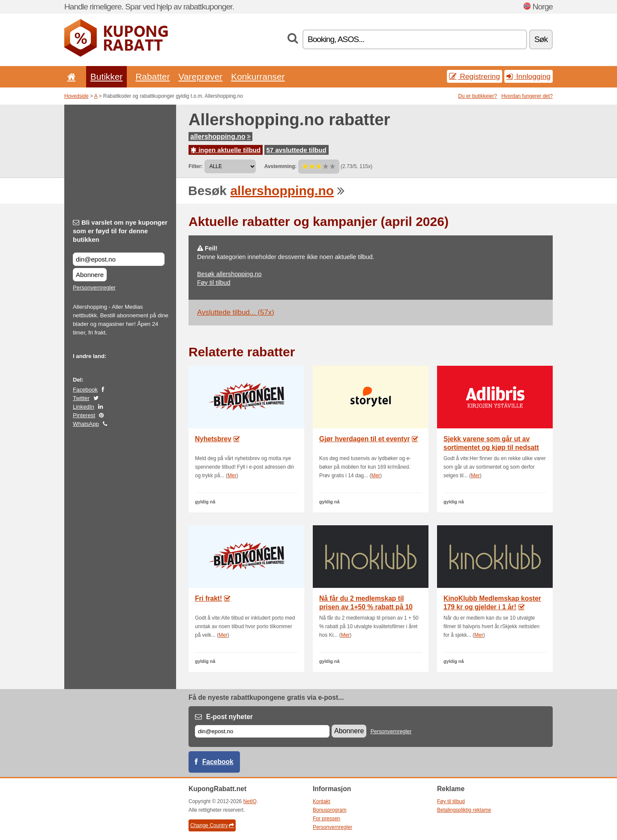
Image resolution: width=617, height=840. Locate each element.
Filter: (196, 166)
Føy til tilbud (214, 283)
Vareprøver (200, 77)
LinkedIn (84, 407)
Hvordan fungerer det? (527, 96)
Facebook (85, 390)
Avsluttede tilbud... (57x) (236, 312)
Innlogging (529, 76)
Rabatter (153, 77)
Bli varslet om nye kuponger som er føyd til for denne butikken (120, 231)
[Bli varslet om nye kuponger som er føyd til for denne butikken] (119, 259)
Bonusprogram (330, 810)
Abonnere (90, 275)
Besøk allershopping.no (229, 274)
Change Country (212, 825)
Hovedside (76, 96)
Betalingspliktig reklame (464, 810)
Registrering (475, 76)
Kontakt (322, 801)
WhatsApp (86, 424)
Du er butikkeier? (478, 96)
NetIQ (250, 801)
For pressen (326, 819)
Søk (541, 39)
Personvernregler (94, 288)
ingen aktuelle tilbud (226, 150)
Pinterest (84, 415)
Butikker (106, 77)
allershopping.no (220, 137)
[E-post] (262, 731)
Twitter (81, 398)
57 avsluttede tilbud (297, 150)
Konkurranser (258, 77)
